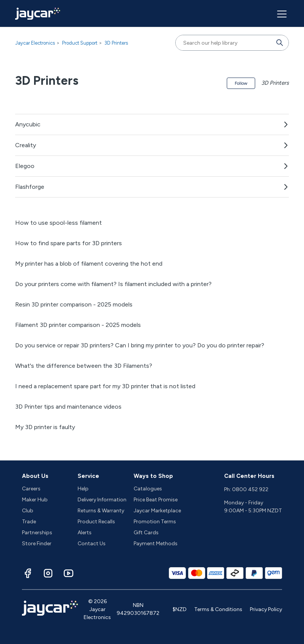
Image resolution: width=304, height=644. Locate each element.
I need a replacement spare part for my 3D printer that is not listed (105, 386)
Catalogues (148, 489)
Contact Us (92, 544)
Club (28, 511)
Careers (31, 489)
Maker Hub (35, 500)
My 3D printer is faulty (45, 427)
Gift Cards (146, 533)
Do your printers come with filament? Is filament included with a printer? (113, 284)
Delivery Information (102, 500)
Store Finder (37, 544)
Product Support (80, 43)
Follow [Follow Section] (241, 83)
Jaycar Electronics (35, 43)
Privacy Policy (266, 609)
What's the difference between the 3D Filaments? (84, 366)
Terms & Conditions (218, 609)
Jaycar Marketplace (157, 511)
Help (83, 489)
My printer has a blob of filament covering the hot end (89, 264)
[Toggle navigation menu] (281, 14)
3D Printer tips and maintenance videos (68, 407)
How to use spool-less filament (58, 223)
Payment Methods (156, 544)
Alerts (85, 533)
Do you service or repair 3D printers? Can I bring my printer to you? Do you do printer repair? (140, 345)
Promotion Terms (155, 522)
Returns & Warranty (101, 511)
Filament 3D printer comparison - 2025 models (78, 325)
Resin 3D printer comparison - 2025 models (74, 304)
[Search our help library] (224, 43)
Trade (29, 522)
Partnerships (37, 533)
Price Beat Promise (156, 500)
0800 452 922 (250, 489)
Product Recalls (96, 522)
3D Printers (116, 43)
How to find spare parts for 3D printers (69, 243)
